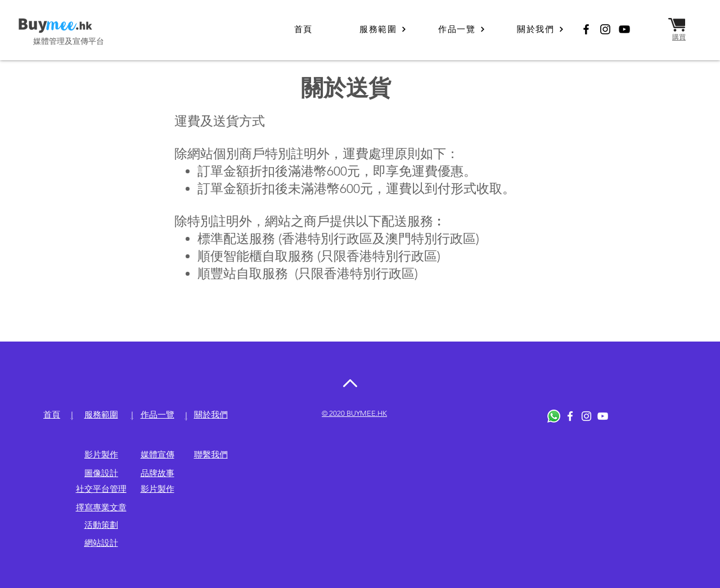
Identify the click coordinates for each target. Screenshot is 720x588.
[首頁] (304, 29)
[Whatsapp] (554, 416)
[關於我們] (541, 29)
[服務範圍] (383, 29)
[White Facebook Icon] (570, 416)
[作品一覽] (462, 29)
